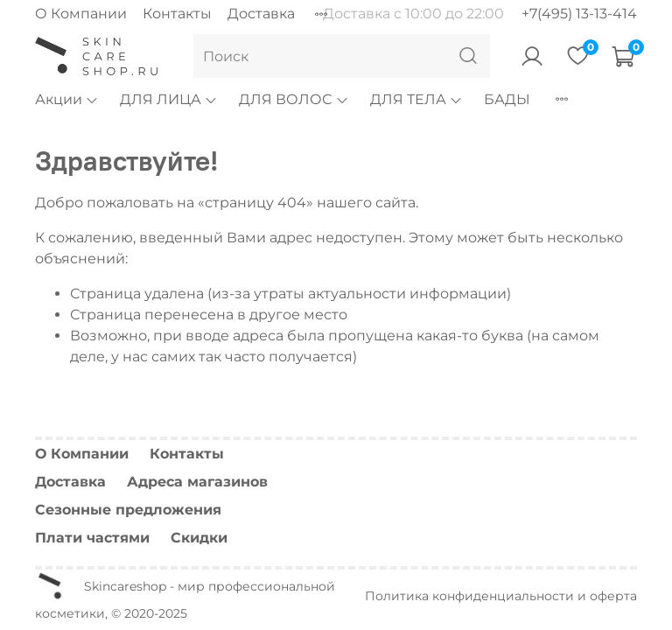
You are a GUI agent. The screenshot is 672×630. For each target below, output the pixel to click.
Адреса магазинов (197, 482)
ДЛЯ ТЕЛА (416, 99)
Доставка (261, 14)
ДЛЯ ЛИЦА (169, 99)
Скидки (199, 538)
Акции (67, 99)
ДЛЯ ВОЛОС (294, 99)
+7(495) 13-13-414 (579, 14)
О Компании (81, 14)
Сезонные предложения (128, 510)
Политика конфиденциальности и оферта (501, 596)
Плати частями (92, 538)
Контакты (177, 14)
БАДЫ (507, 99)
